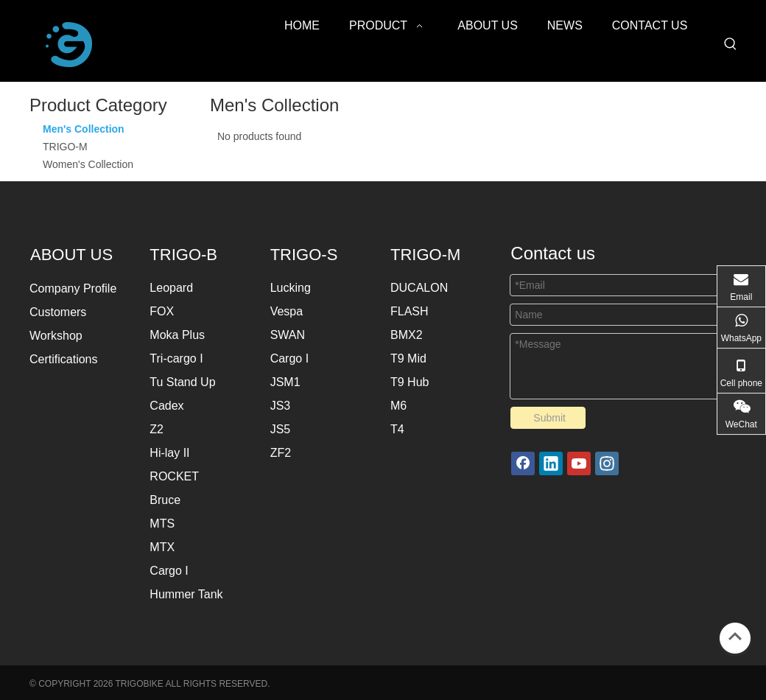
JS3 (281, 406)
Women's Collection (88, 164)
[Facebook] (523, 463)
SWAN (288, 335)
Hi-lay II (169, 453)
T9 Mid (408, 358)
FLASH (410, 311)
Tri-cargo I (176, 358)
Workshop (56, 336)
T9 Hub (410, 382)
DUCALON (419, 288)
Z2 (157, 429)
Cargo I (169, 571)
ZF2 (281, 453)
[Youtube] (579, 463)
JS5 (281, 429)
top (735, 637)
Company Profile (73, 288)
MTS (162, 524)
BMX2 (407, 335)
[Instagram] (607, 463)
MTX (162, 547)
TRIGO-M (65, 147)
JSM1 (285, 382)
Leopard (171, 288)
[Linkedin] (551, 463)
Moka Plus (177, 335)
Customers (58, 312)
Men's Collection (84, 129)
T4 (397, 429)
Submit (549, 418)
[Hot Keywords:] (731, 44)
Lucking (291, 288)
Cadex (166, 406)
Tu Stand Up (182, 382)
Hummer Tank (186, 594)
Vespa (287, 311)
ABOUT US (74, 255)
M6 (398, 406)
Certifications (63, 359)
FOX (162, 311)
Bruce (165, 500)
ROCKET (174, 476)
